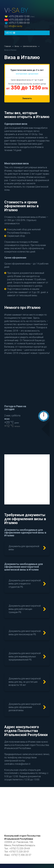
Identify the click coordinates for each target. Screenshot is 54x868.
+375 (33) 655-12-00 (19, 20)
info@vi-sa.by (15, 26)
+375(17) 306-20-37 (21, 855)
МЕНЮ (10, 33)
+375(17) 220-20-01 (19, 852)
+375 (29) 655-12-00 (19, 16)
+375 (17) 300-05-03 (19, 23)
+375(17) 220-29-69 (20, 848)
